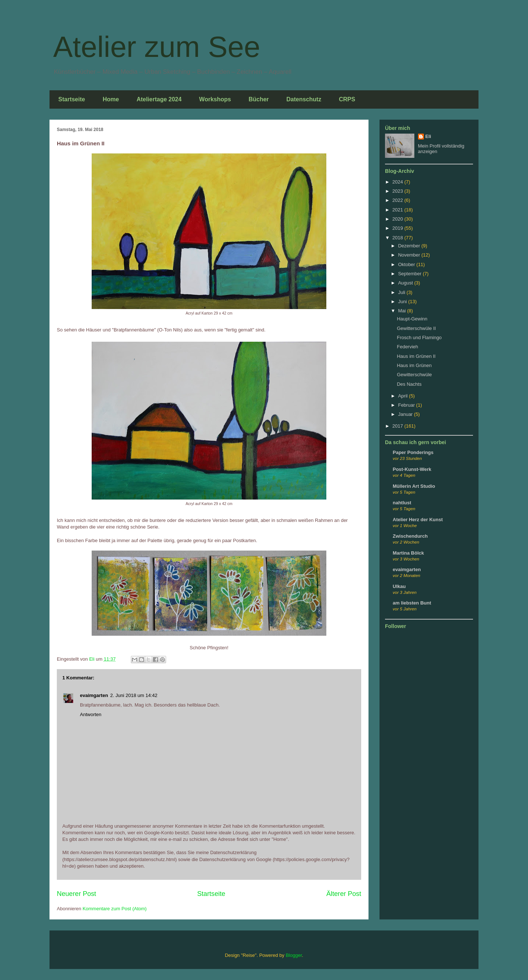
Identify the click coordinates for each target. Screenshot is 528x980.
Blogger (294, 955)
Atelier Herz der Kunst (418, 520)
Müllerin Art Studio (414, 486)
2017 (398, 426)
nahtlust (402, 503)
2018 (398, 238)
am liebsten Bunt (412, 603)
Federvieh (407, 347)
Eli (428, 136)
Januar (406, 414)
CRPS (347, 99)
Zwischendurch (410, 536)
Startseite (72, 99)
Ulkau (399, 586)
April (404, 396)
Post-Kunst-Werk (412, 469)
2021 (398, 210)
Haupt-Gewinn (412, 319)
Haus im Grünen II (416, 356)
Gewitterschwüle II (416, 328)
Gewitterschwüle (414, 375)
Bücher (259, 99)
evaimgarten (94, 695)
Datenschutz (304, 99)
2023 (398, 191)
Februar (407, 405)
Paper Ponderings (413, 452)
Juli (402, 292)
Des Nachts (409, 384)
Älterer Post (344, 894)
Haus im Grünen (414, 365)
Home (111, 99)
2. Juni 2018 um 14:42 (134, 695)
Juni (403, 302)
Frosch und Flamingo (419, 337)
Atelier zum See (157, 47)
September (410, 274)
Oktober (407, 264)
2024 (398, 182)
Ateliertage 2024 (159, 99)
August (406, 283)
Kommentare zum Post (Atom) (115, 909)
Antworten (91, 714)
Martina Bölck (408, 553)
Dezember (410, 246)
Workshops (215, 99)
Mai (403, 311)
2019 (398, 228)
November (410, 255)
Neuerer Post (76, 894)
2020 (398, 219)
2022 (398, 200)
